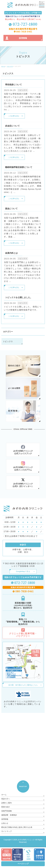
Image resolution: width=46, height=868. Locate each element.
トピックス (23, 90)
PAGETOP (23, 786)
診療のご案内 (7, 803)
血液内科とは (11, 253)
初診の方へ (6, 799)
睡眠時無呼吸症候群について (19, 167)
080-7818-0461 (24, 31)
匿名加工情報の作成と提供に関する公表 (17, 827)
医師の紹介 (6, 807)
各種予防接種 (7, 811)
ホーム (4, 795)
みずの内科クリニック (26, 840)
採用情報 (5, 819)
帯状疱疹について (13, 85)
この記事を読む (14, 116)
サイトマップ (7, 831)
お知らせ (5, 823)
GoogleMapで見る (23, 571)
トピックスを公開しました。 (19, 297)
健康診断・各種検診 (9, 815)
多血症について (12, 126)
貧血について (11, 209)
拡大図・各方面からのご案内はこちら (23, 685)
